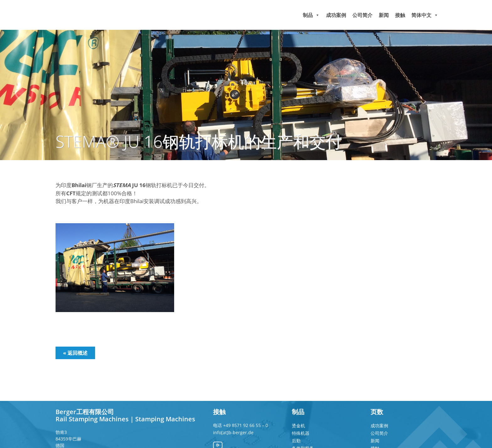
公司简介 (362, 15)
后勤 (296, 441)
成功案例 (336, 15)
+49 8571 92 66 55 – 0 (246, 425)
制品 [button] (311, 15)
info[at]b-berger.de (233, 432)
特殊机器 (301, 433)
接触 (400, 15)
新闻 (384, 15)
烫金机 (298, 426)
